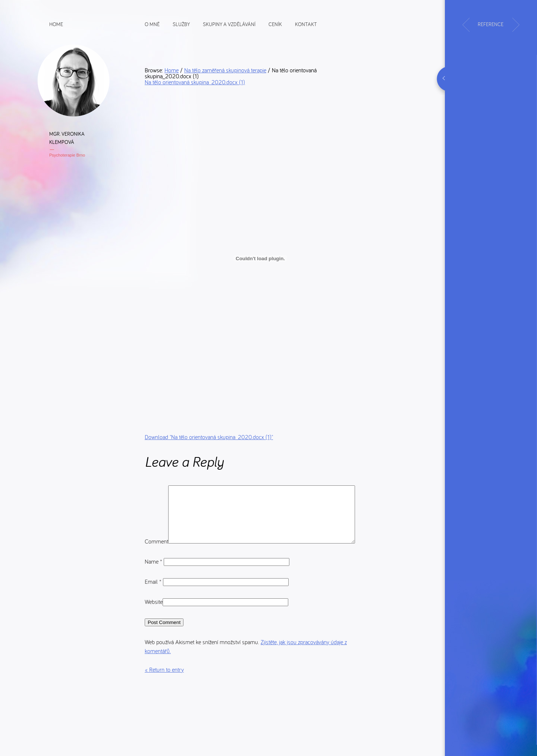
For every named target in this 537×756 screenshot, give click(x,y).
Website (154, 622)
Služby (181, 24)
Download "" (209, 437)
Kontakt (306, 24)
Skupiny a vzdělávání (229, 24)
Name (154, 582)
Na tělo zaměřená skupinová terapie (225, 70)
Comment (156, 490)
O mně (152, 24)
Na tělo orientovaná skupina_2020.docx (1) (195, 82)
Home (56, 24)
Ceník (275, 24)
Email (154, 602)
